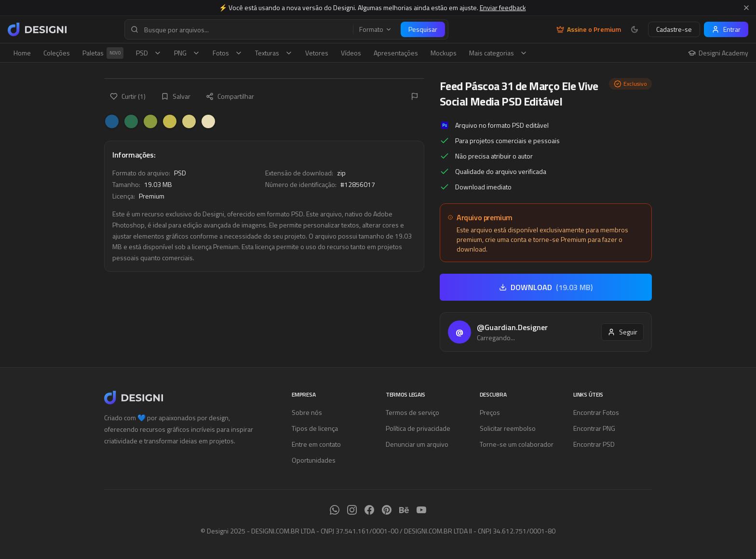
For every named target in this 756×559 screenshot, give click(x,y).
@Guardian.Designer (512, 327)
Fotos (228, 53)
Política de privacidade (418, 428)
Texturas (274, 53)
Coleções (57, 53)
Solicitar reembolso (508, 428)
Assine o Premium (589, 29)
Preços (490, 412)
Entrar (726, 29)
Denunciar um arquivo (417, 444)
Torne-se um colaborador (517, 444)
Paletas (103, 53)
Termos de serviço (412, 412)
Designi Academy (718, 53)
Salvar (176, 96)
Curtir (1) (128, 96)
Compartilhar (230, 96)
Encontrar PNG (594, 428)
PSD (149, 53)
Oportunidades (314, 460)
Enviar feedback (503, 7)
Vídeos (351, 53)
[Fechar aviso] (746, 8)
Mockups (444, 53)
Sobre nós (307, 412)
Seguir (622, 332)
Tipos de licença (315, 428)
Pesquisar (423, 29)
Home (22, 53)
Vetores (317, 53)
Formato (376, 29)
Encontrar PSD (594, 444)
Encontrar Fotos (596, 412)
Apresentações (396, 53)
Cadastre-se (674, 29)
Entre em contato (316, 444)
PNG (187, 53)
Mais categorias (498, 53)
